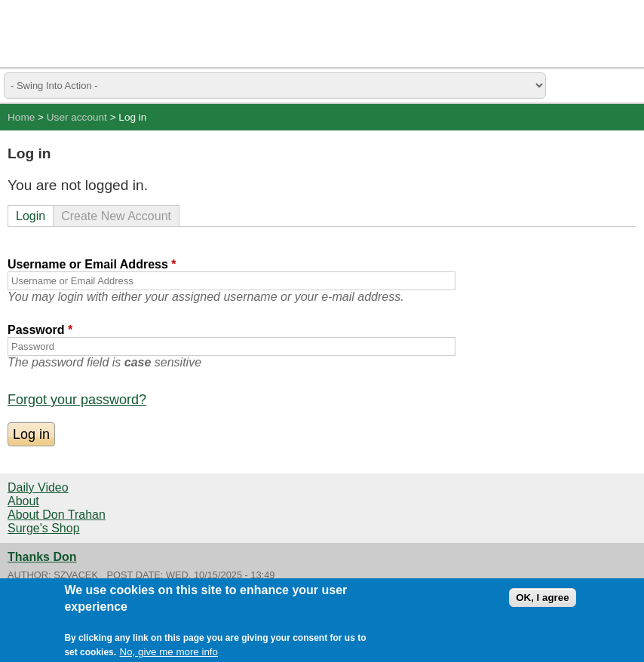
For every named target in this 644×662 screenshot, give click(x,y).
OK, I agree (542, 598)
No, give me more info (169, 653)
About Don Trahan (57, 515)
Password (40, 330)
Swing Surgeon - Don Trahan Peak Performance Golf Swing (83, 34)
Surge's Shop (44, 528)
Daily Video (38, 487)
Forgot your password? (77, 400)
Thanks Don (42, 557)
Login (31, 216)
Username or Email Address (92, 264)
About (23, 501)
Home (21, 117)
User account (77, 117)
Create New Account (116, 216)
